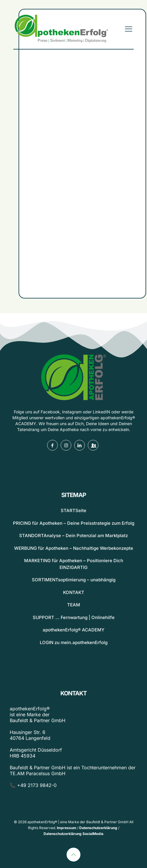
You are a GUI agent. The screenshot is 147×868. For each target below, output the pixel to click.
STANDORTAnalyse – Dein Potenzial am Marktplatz (73, 536)
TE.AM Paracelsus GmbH (38, 773)
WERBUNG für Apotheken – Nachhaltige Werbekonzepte (74, 548)
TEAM (74, 605)
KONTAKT (74, 592)
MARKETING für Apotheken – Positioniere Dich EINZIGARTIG (74, 564)
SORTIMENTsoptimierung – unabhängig (74, 580)
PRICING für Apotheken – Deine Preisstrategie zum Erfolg (74, 523)
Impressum (67, 828)
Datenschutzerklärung (98, 828)
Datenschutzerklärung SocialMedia (73, 834)
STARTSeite (73, 510)
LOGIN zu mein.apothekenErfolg (74, 642)
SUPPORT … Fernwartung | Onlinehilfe (74, 617)
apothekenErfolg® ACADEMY (73, 630)
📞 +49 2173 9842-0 (33, 785)
